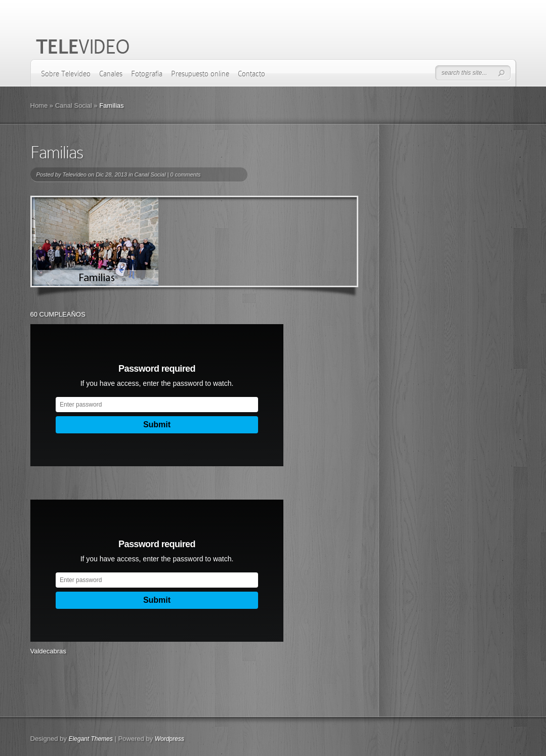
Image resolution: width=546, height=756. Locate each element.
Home (39, 105)
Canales (111, 74)
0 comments (185, 174)
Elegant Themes (90, 739)
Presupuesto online (200, 74)
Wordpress (170, 739)
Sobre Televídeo (66, 74)
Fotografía (147, 74)
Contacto (251, 74)
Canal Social (74, 105)
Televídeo (74, 174)
